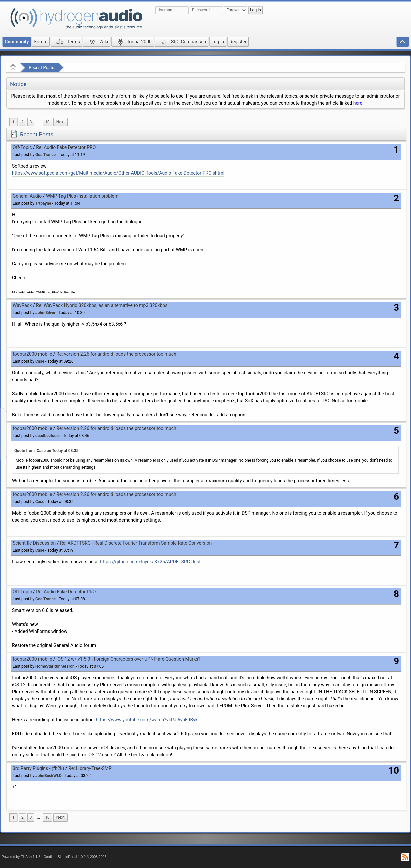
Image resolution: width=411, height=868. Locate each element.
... (38, 122)
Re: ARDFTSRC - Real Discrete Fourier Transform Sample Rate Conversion (136, 543)
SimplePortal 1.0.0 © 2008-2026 (82, 857)
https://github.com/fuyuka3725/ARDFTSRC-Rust (150, 562)
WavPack (22, 305)
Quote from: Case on (46, 451)
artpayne (43, 203)
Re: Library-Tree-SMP (90, 768)
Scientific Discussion (34, 543)
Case (40, 361)
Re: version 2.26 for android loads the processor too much (116, 354)
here (358, 103)
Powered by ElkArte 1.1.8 (21, 857)
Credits (49, 857)
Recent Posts (41, 67)
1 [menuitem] (13, 122)
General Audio (27, 196)
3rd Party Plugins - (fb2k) (38, 768)
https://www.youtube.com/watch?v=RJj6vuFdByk (146, 720)
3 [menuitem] (31, 122)
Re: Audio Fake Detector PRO (66, 147)
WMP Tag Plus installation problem (82, 196)
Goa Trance (45, 155)
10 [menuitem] (47, 122)
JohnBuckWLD (48, 776)
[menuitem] (38, 122)
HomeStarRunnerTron (55, 666)
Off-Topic (22, 147)
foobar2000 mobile (32, 354)
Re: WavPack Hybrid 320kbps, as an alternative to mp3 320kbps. (102, 305)
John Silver (45, 313)
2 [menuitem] (22, 122)
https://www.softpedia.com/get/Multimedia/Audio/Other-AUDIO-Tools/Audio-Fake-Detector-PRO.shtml (118, 173)
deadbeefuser (48, 436)
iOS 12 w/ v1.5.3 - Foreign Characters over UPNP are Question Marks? (128, 659)
